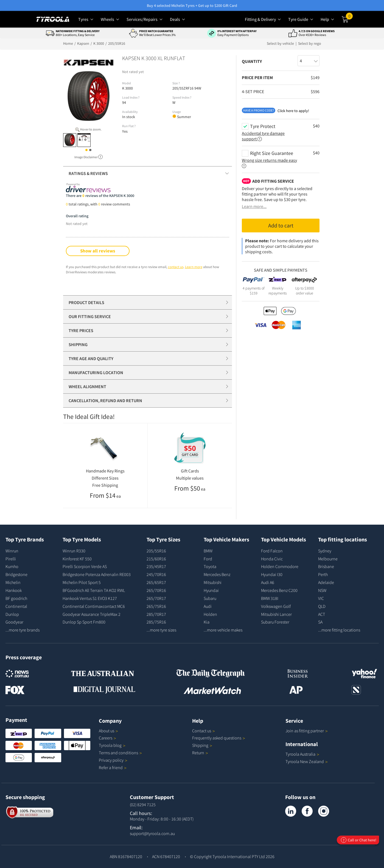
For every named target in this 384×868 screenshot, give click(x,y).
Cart (349, 17)
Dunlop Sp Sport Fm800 (84, 622)
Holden (210, 614)
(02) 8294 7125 (143, 805)
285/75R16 (156, 622)
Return (198, 753)
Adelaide (326, 582)
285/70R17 (156, 614)
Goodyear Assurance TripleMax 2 (92, 614)
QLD (322, 606)
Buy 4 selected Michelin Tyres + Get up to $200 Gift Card (192, 5)
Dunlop (12, 614)
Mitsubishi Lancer (276, 614)
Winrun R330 (74, 551)
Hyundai (211, 590)
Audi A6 (268, 582)
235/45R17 (156, 566)
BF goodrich (16, 598)
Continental (16, 606)
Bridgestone (16, 574)
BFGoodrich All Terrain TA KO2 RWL (94, 590)
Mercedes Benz (217, 574)
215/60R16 (156, 559)
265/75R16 (156, 606)
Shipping (200, 745)
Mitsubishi (213, 582)
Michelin (13, 582)
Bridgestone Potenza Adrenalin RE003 (97, 574)
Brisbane (326, 566)
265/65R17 (156, 582)
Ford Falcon (272, 551)
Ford (208, 559)
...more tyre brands (23, 630)
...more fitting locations (339, 630)
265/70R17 (156, 598)
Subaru (210, 598)
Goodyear (14, 622)
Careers (106, 738)
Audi (208, 606)
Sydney (325, 551)
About (108, 731)
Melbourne (328, 559)
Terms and (120, 753)
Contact (204, 731)
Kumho (12, 566)
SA (320, 622)
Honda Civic (272, 559)
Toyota (210, 566)
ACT (322, 614)
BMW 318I (270, 598)
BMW (208, 551)
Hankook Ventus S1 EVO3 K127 (90, 598)
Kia (207, 622)
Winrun (12, 551)
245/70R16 (156, 574)
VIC (321, 598)
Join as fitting (307, 731)
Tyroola (112, 745)
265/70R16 (156, 590)
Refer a (113, 767)
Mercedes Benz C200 (279, 590)
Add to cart (281, 225)
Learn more (194, 267)
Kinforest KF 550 (77, 559)
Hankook (14, 590)
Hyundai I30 (272, 574)
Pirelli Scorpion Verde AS (85, 566)
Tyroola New (307, 761)
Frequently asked (219, 738)
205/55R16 (156, 551)
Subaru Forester (275, 622)
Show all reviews (98, 251)
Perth (323, 574)
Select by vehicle (281, 43)
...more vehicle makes (223, 630)
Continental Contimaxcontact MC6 (94, 606)
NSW (322, 590)
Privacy (113, 760)
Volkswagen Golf (276, 606)
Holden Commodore (280, 566)
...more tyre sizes (161, 630)
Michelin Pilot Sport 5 (82, 582)
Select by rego (310, 43)
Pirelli (11, 559)
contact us (176, 267)
